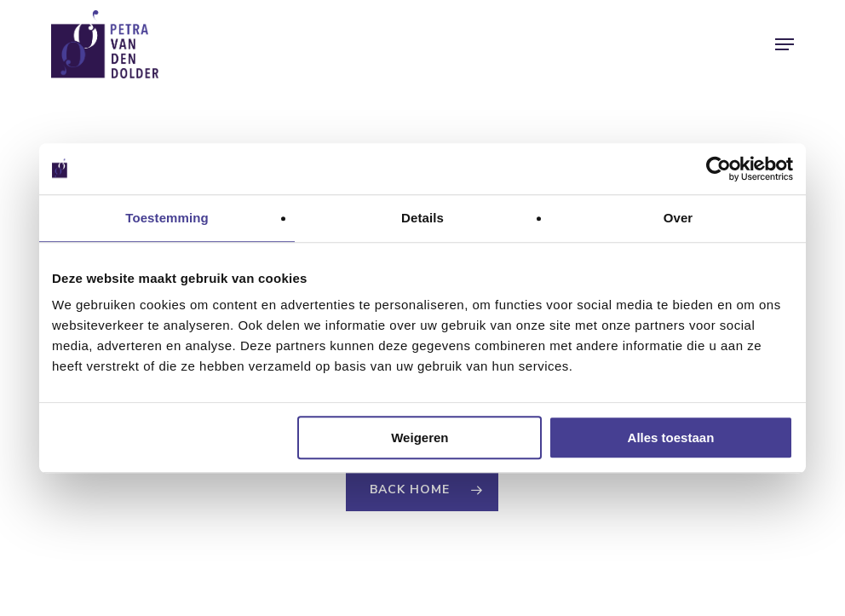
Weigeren (420, 438)
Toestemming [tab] (167, 218)
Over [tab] (678, 218)
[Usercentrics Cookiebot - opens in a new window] (719, 169)
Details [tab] (422, 218)
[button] (785, 44)
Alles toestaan (671, 438)
